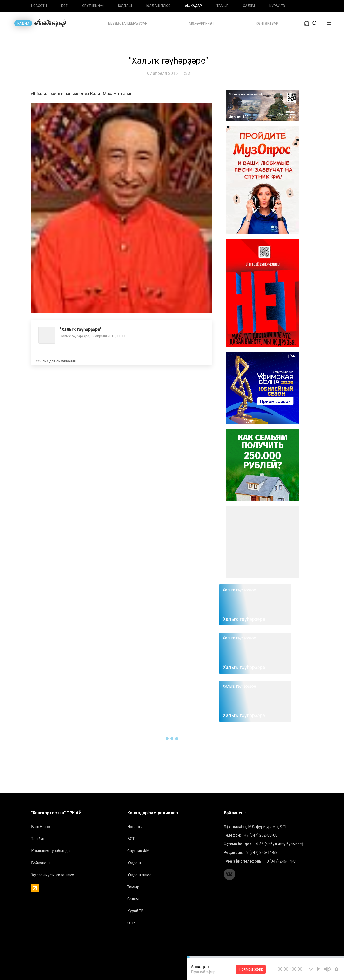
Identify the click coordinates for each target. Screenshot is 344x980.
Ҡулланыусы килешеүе (53, 875)
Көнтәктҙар (267, 23)
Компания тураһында (50, 851)
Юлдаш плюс (158, 6)
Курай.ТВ (277, 6)
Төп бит (38, 839)
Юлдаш (125, 6)
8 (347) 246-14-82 (262, 853)
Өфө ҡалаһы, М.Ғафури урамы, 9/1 (255, 827)
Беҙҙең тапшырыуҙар (128, 23)
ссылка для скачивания (56, 361)
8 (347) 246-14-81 (282, 861)
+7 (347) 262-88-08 (261, 835)
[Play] (318, 969)
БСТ (64, 6)
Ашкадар (193, 6)
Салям (249, 6)
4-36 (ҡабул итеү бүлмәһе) (279, 844)
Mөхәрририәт (202, 23)
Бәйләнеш (40, 863)
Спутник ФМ (93, 6)
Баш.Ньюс (40, 827)
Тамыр (223, 6)
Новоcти (39, 6)
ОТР (131, 923)
